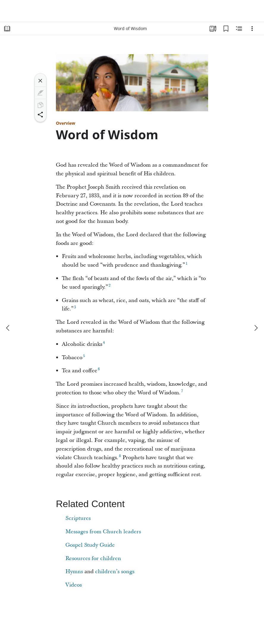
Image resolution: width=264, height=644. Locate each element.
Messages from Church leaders (103, 532)
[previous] (8, 328)
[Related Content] (239, 29)
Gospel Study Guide (90, 545)
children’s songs (115, 572)
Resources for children (93, 558)
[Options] (252, 29)
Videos (74, 585)
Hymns (74, 572)
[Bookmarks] (226, 29)
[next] (256, 328)
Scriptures (78, 518)
